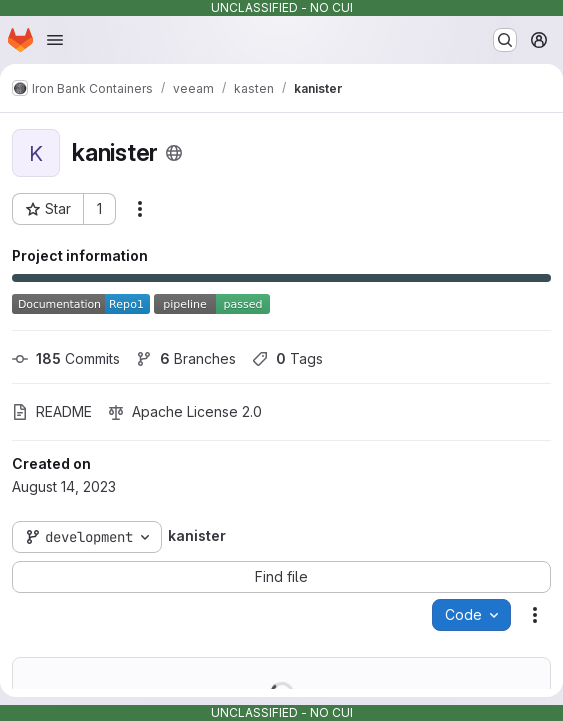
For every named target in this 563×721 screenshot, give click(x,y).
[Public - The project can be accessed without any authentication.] (174, 153)
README (52, 411)
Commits (66, 358)
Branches (186, 358)
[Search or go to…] (505, 40)
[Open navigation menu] (55, 40)
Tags (287, 358)
